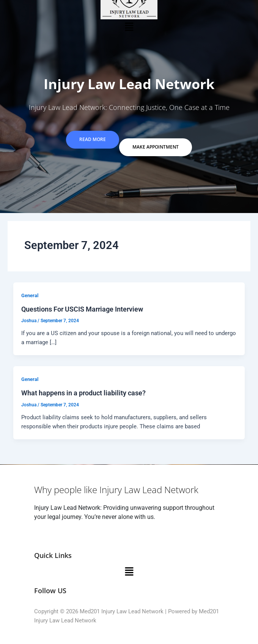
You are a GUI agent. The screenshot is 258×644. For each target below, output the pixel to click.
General (30, 295)
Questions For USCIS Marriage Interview (82, 309)
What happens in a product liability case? (83, 393)
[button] (129, 27)
